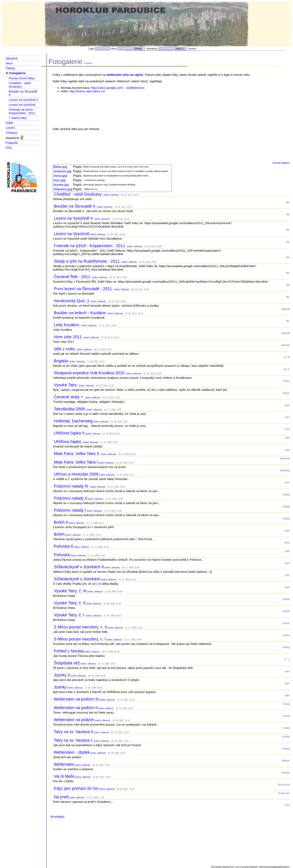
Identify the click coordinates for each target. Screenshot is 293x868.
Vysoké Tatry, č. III (70, 591)
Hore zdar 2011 (68, 337)
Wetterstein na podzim (74, 720)
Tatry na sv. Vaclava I (74, 740)
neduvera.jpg (63, 189)
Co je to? (88, 63)
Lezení (10, 128)
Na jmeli (61, 797)
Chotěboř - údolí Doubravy (20, 85)
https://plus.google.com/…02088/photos (118, 88)
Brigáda (62, 361)
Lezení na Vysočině (22, 105)
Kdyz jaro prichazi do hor (76, 788)
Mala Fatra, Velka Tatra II (77, 454)
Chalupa (11, 133)
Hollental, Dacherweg (73, 421)
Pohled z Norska (69, 651)
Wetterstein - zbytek (72, 752)
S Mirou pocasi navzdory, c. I (80, 639)
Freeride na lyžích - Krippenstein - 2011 (22, 111)
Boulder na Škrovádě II (75, 206)
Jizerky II (62, 675)
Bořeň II (61, 522)
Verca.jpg (60, 176)
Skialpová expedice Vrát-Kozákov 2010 (90, 373)
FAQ (9, 148)
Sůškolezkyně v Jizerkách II (79, 567)
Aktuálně (12, 58)
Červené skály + (69, 397)
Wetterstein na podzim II (76, 708)
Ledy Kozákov (67, 325)
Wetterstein (64, 764)
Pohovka (62, 555)
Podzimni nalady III (72, 486)
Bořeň (59, 534)
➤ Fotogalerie (16, 73)
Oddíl (9, 123)
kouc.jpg (60, 180)
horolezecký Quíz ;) (72, 301)
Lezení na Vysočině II (23, 100)
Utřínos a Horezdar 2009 (76, 474)
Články (10, 68)
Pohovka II (64, 546)
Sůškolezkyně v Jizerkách (77, 579)
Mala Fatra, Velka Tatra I (76, 462)
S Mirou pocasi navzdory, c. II (80, 627)
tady (143, 414)
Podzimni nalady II (71, 498)
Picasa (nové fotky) (22, 78)
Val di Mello (64, 776)
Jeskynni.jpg (62, 171)
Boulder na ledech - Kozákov (80, 313)
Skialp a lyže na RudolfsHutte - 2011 (87, 261)
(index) (106, 195)
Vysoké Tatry (66, 385)
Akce (9, 63)
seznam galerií (281, 163)
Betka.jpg (60, 167)
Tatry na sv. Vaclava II (74, 732)
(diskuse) (114, 195)
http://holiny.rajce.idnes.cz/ (87, 91)
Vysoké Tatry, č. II (70, 603)
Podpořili (12, 143)
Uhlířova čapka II (69, 433)
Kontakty (58, 817)
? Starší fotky (18, 118)
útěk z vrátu (65, 349)
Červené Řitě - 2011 (73, 277)
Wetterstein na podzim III (76, 699)
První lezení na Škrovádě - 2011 (84, 289)
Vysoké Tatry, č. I (70, 615)
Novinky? (193, 49)
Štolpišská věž (67, 663)
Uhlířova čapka (68, 442)
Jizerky (60, 687)
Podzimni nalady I (70, 510)
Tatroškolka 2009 (70, 409)
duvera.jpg (61, 185)
